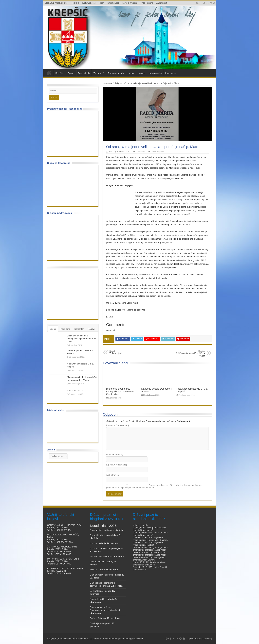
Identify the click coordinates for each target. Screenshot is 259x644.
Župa (70, 73)
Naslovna (107, 83)
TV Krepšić (99, 73)
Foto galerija (84, 73)
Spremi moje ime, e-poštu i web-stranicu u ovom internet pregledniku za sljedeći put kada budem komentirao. (154, 486)
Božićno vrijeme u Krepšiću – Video (188, 354)
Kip (110, 152)
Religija (76, 3)
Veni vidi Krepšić (49, 73)
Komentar (118, 425)
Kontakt (142, 73)
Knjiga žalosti (113, 3)
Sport (102, 3)
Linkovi (131, 73)
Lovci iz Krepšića (130, 3)
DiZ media (206, 639)
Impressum (171, 73)
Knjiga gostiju (155, 73)
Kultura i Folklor (89, 3)
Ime (115, 454)
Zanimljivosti (162, 3)
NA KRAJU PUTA (75, 391)
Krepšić (59, 73)
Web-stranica (112, 475)
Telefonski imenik (116, 73)
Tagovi (92, 329)
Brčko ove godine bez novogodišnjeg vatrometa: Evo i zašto (121, 391)
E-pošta (117, 465)
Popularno (65, 329)
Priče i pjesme (147, 3)
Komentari (79, 329)
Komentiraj (141, 152)
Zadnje (53, 329)
